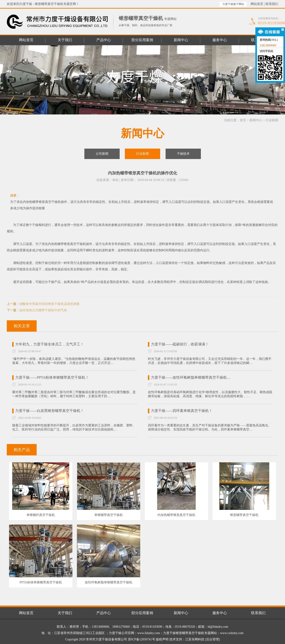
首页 (243, 120)
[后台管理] (212, 639)
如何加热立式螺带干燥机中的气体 (43, 310)
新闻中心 (256, 120)
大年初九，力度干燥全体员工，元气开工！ (50, 344)
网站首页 (257, 4)
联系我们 (272, 4)
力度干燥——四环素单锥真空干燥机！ (182, 411)
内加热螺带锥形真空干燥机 (67, 244)
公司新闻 (102, 154)
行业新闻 (272, 120)
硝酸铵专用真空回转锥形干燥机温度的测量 (50, 304)
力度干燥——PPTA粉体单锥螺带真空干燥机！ (52, 377)
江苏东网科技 (195, 639)
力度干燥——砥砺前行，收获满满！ (180, 344)
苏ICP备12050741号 (142, 639)
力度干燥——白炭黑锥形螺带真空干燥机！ (50, 411)
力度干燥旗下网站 (233, 4)
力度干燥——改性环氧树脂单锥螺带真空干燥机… (191, 377)
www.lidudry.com (149, 633)
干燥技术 (183, 154)
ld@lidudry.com (218, 627)
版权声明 (162, 639)
